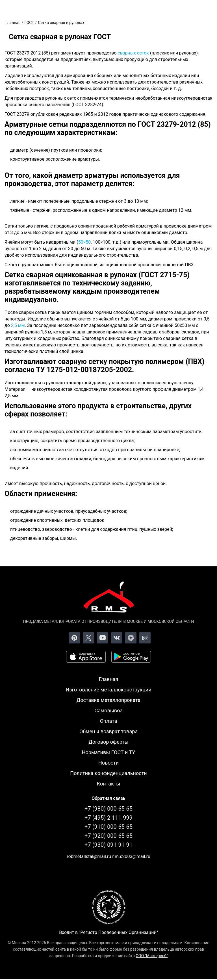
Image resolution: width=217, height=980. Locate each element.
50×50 (85, 242)
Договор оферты (108, 742)
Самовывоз (108, 711)
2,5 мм (18, 325)
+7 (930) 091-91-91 (108, 845)
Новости (108, 763)
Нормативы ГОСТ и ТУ (109, 752)
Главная (108, 679)
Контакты (109, 784)
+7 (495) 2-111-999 (108, 818)
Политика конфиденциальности (108, 773)
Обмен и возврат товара (108, 731)
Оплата (108, 721)
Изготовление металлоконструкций (108, 690)
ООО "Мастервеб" (152, 956)
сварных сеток (133, 53)
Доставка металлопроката (108, 700)
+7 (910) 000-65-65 (108, 827)
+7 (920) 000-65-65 (108, 836)
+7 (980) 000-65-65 (108, 809)
